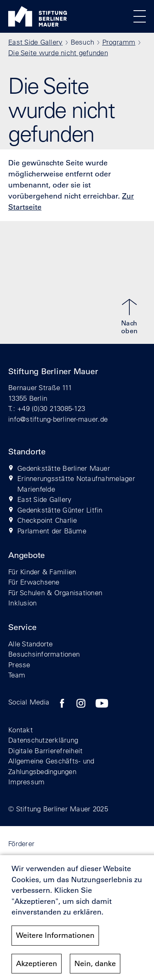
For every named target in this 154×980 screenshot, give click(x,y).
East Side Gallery (35, 42)
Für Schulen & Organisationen (55, 593)
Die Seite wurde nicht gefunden (58, 53)
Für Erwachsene (34, 582)
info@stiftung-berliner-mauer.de (58, 419)
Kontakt (21, 730)
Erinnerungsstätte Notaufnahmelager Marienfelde (76, 484)
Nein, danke (95, 968)
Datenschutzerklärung (43, 740)
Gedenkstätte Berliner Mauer (64, 468)
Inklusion (22, 603)
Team (17, 675)
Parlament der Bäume (52, 531)
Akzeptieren (37, 968)
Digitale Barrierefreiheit (46, 751)
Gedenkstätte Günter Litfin (60, 510)
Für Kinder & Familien (42, 572)
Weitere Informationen (55, 940)
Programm (119, 42)
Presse (19, 665)
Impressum (26, 782)
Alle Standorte (31, 644)
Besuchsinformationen (44, 654)
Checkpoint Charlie (47, 520)
